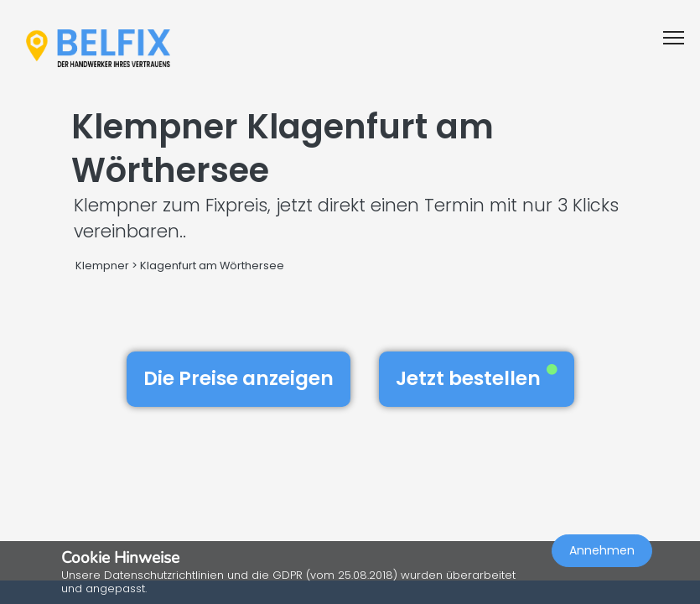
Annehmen (602, 550)
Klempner (102, 266)
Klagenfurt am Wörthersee (212, 266)
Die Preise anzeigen (239, 378)
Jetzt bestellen (477, 378)
